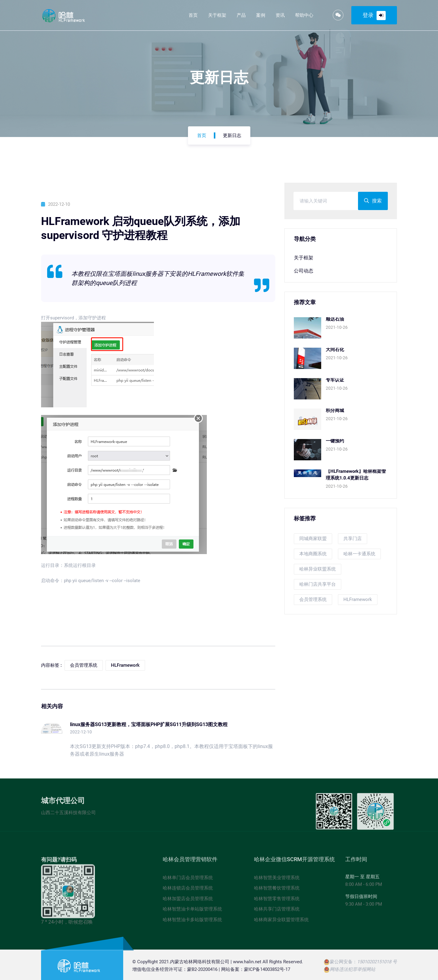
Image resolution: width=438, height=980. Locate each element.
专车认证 (335, 380)
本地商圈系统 (313, 554)
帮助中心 (304, 15)
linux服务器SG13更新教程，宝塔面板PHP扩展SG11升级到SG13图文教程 (149, 725)
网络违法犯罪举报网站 (353, 971)
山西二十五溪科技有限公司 (68, 815)
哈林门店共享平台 (318, 585)
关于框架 (217, 15)
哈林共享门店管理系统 (277, 912)
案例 (261, 15)
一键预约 (335, 441)
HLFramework (358, 600)
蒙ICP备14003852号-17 (267, 971)
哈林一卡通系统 (359, 554)
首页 (193, 15)
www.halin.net (247, 964)
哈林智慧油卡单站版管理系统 (192, 912)
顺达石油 (335, 319)
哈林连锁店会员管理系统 (188, 890)
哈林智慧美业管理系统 (277, 880)
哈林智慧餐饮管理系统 (277, 890)
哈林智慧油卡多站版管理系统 (192, 922)
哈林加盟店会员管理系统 (188, 901)
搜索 (373, 201)
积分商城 (335, 411)
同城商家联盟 (313, 539)
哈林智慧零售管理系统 (277, 901)
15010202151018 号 (377, 964)
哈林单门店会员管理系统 (188, 880)
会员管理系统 (313, 600)
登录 (374, 16)
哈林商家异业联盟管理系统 (281, 922)
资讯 (280, 15)
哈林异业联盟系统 (318, 569)
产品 (241, 15)
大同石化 (335, 350)
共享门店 (353, 539)
